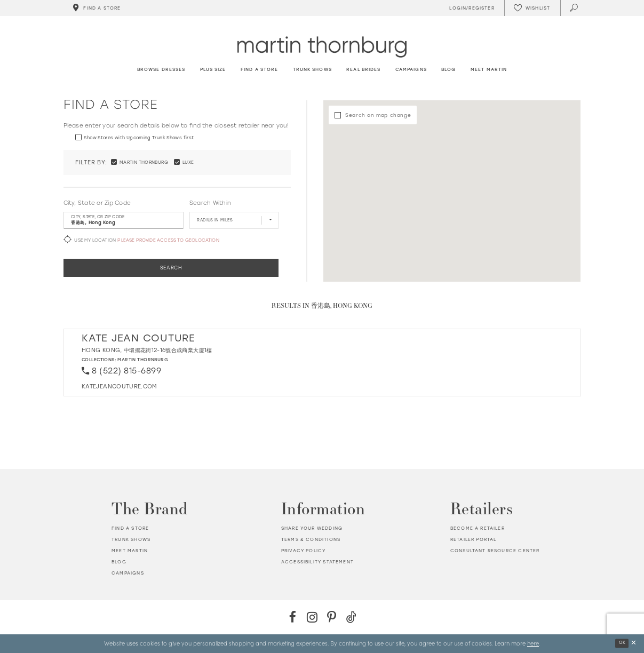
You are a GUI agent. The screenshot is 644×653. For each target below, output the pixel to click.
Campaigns (128, 573)
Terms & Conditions (311, 539)
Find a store (130, 528)
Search (171, 268)
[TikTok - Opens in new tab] (351, 617)
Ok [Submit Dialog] (622, 643)
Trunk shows (131, 539)
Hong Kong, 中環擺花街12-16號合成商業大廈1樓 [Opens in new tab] (147, 350)
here (533, 643)
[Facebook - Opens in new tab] (293, 617)
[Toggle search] (574, 8)
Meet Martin (130, 551)
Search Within (210, 203)
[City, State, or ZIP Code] (124, 220)
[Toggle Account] (471, 8)
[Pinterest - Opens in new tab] (332, 617)
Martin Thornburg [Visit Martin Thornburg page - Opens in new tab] (143, 360)
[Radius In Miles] (234, 220)
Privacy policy (303, 551)
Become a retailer (478, 528)
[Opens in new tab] (120, 387)
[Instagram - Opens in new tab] (312, 617)
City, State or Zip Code (97, 203)
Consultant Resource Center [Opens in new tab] (495, 551)
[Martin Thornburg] (322, 47)
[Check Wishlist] (532, 8)
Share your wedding (312, 528)
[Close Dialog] (634, 644)
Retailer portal (474, 539)
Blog (119, 562)
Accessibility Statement (317, 562)
